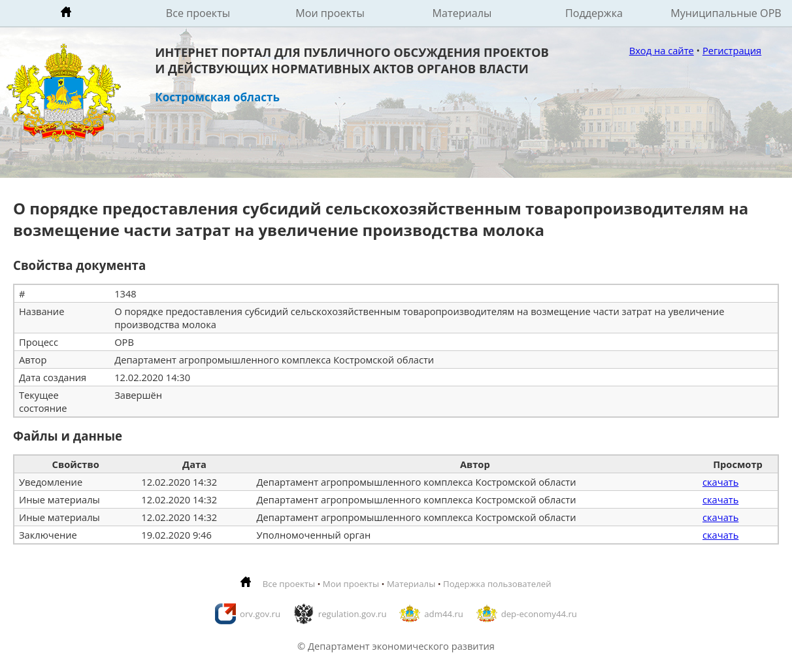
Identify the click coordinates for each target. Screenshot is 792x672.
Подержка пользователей (497, 584)
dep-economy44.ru (539, 614)
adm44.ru (444, 614)
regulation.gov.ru (353, 614)
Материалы (462, 13)
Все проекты (198, 13)
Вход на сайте (662, 50)
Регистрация (732, 50)
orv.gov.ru (260, 614)
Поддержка (594, 13)
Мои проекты (330, 13)
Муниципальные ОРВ (726, 13)
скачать (720, 482)
